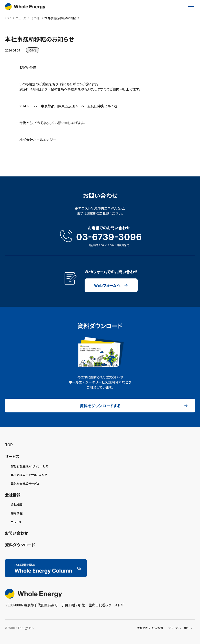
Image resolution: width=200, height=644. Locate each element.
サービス (12, 456)
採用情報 (17, 513)
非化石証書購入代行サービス (29, 466)
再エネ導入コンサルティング (29, 475)
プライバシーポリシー (182, 628)
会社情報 (13, 495)
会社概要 (17, 504)
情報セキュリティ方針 (150, 628)
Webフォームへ (111, 285)
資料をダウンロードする (134, 406)
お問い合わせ (16, 533)
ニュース (16, 522)
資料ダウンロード (20, 545)
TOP (9, 445)
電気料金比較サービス (25, 484)
